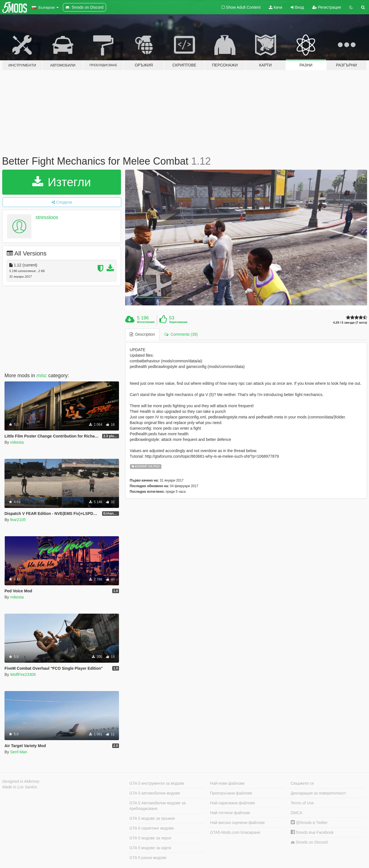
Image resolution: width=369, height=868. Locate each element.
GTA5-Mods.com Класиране (235, 832)
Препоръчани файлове (231, 793)
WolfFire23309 (23, 674)
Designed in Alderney (21, 781)
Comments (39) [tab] (181, 334)
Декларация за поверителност (318, 793)
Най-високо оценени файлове (238, 823)
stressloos (47, 217)
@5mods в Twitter (309, 823)
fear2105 (18, 520)
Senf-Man (19, 752)
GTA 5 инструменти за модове (157, 783)
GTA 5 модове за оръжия (152, 818)
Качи (276, 7)
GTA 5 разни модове (148, 858)
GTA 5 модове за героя (150, 838)
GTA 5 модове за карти (150, 848)
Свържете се (302, 783)
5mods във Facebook (312, 832)
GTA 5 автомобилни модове (155, 793)
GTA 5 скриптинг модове (152, 828)
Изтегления (146, 322)
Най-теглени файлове (230, 813)
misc (42, 376)
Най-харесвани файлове (233, 803)
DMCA (296, 813)
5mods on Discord (309, 842)
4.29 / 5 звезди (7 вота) (350, 323)
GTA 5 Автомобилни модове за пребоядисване (157, 806)
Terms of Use (302, 803)
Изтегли (62, 182)
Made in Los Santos (20, 787)
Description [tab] (142, 334)
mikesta (17, 442)
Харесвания (178, 322)
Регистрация (327, 7)
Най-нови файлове (227, 783)
